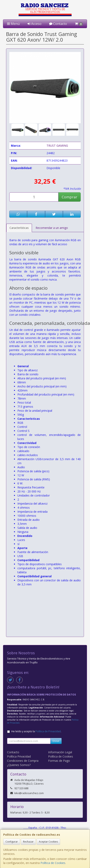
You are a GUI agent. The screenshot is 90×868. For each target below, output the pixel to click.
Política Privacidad (19, 756)
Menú (13, 24)
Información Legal (60, 752)
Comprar (69, 197)
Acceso (34, 24)
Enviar (56, 741)
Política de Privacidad (48, 731)
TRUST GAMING (57, 146)
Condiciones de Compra (23, 761)
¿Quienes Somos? (19, 765)
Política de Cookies (53, 863)
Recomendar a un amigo (52, 228)
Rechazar (28, 842)
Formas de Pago (59, 761)
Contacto (58, 24)
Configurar (12, 842)
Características (19, 228)
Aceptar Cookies (48, 842)
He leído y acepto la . (36, 731)
